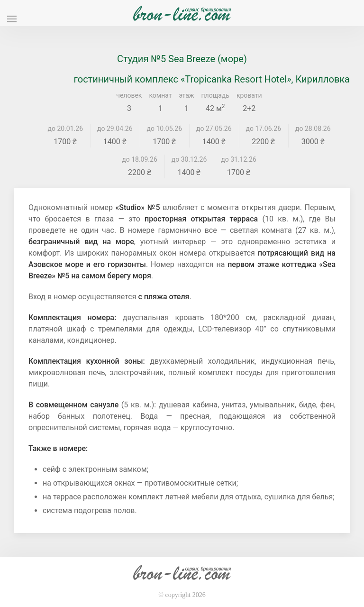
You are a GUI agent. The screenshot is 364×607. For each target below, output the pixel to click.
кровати (249, 95)
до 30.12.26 (189, 159)
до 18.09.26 (140, 159)
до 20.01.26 (66, 129)
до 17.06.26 (264, 129)
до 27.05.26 (214, 129)
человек (129, 95)
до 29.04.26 (115, 129)
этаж (187, 95)
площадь (215, 95)
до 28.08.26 (313, 129)
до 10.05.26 (165, 129)
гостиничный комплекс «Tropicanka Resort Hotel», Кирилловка (212, 79)
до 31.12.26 (239, 159)
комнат (160, 95)
